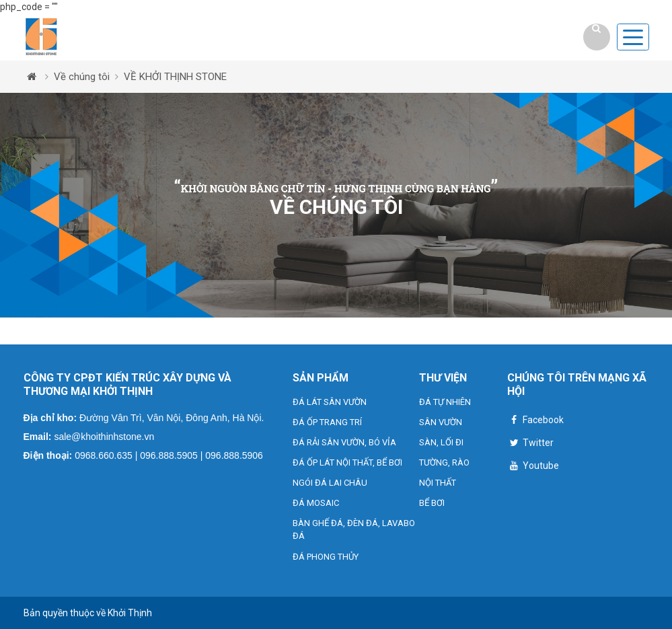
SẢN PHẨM (321, 378)
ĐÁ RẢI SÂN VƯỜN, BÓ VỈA (344, 442)
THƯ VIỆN (443, 378)
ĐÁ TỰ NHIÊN (445, 402)
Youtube (533, 467)
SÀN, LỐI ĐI (441, 442)
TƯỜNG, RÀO (444, 462)
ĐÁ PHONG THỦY (326, 557)
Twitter (530, 444)
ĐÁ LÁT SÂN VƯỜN (330, 402)
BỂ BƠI (432, 503)
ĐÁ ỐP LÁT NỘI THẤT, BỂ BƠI (347, 462)
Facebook (535, 421)
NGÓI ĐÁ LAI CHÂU (330, 483)
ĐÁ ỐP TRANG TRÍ (327, 422)
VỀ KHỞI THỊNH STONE (175, 77)
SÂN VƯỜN (441, 422)
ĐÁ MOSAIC (316, 503)
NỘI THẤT (438, 483)
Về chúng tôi (82, 77)
